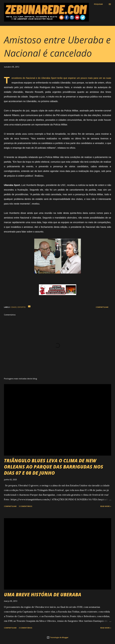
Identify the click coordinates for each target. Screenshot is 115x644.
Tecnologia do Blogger (58, 637)
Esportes (22, 307)
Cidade (14, 307)
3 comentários (25, 506)
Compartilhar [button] (102, 307)
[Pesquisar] (98, 4)
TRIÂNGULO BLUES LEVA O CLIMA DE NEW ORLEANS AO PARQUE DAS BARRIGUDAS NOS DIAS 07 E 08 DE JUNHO (54, 467)
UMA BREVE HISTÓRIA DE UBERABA (43, 594)
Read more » (106, 506)
